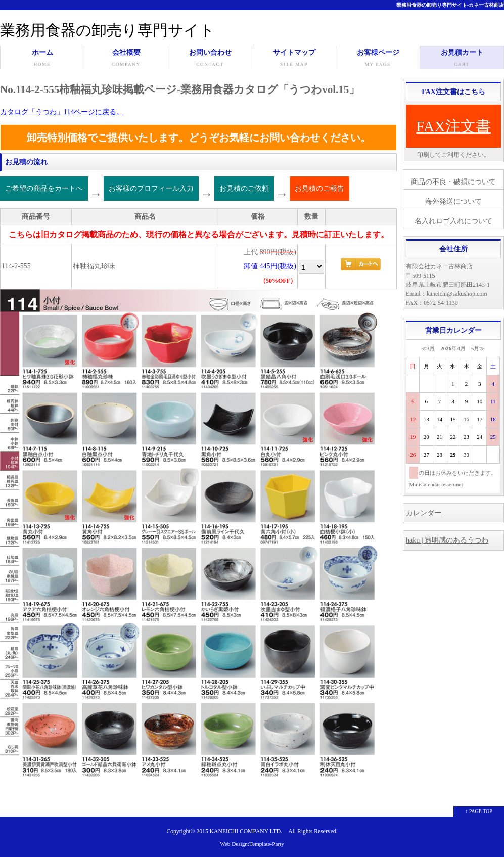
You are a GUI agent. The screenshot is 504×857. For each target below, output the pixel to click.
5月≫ (478, 348)
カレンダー (424, 513)
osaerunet (452, 484)
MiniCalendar (425, 484)
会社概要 (126, 59)
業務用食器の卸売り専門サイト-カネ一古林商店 (450, 5)
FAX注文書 (453, 126)
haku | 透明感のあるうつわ (447, 540)
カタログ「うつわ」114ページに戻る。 (62, 112)
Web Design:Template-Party (252, 844)
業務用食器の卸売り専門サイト (107, 30)
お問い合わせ (210, 59)
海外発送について (453, 201)
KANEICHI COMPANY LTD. (246, 831)
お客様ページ (378, 59)
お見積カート (462, 59)
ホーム (42, 59)
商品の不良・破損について (453, 182)
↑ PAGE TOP (479, 811)
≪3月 (428, 348)
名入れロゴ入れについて (453, 221)
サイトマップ (294, 59)
